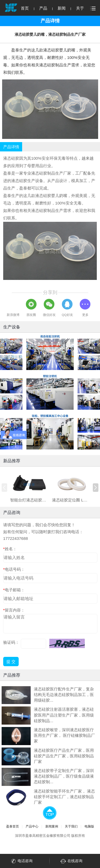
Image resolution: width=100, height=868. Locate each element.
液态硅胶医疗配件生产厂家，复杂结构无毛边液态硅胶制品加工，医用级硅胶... (64, 695)
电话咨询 (21, 861)
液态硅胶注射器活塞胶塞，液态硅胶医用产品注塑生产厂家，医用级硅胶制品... (64, 715)
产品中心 (32, 826)
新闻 (62, 8)
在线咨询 (71, 861)
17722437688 (16, 538)
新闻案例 (52, 826)
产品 (43, 8)
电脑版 (89, 826)
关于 (80, 8)
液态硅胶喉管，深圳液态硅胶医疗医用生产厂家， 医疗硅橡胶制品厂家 (64, 735)
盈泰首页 (13, 826)
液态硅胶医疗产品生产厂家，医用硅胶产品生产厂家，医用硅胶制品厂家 (64, 756)
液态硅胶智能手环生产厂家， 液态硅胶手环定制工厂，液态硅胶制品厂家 (64, 797)
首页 (25, 8)
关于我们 (71, 826)
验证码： (11, 642)
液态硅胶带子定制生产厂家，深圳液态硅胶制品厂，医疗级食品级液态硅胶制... (64, 776)
